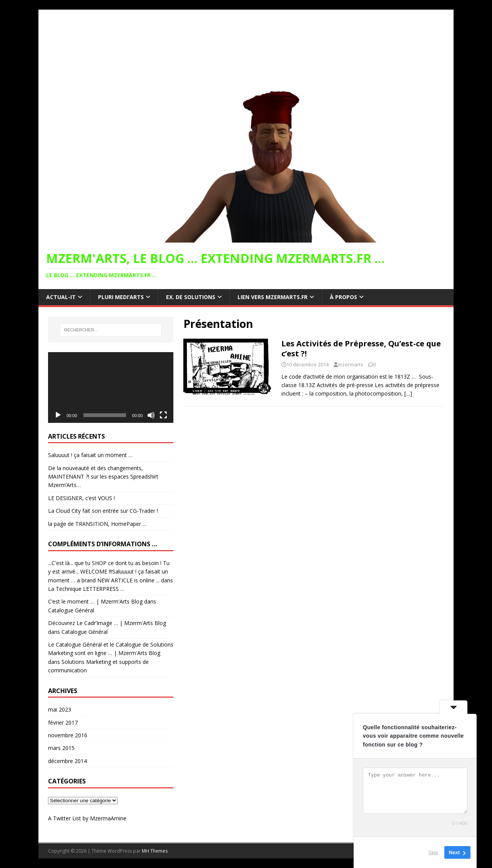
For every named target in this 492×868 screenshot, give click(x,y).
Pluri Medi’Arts (121, 297)
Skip (433, 852)
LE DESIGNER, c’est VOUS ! (81, 498)
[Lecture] (58, 415)
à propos (343, 297)
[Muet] (151, 415)
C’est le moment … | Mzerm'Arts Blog (95, 601)
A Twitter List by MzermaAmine (87, 818)
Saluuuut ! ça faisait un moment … (90, 455)
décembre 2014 (67, 761)
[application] (111, 387)
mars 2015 (61, 748)
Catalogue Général (71, 610)
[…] (408, 393)
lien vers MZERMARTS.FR (273, 297)
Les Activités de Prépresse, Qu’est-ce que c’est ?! (361, 348)
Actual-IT (61, 297)
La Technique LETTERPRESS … (86, 589)
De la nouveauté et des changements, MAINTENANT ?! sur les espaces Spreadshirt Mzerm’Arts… (103, 477)
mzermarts (351, 364)
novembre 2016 (68, 735)
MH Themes (155, 851)
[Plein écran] (163, 415)
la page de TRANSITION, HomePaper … (97, 524)
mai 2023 (60, 709)
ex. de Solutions (191, 297)
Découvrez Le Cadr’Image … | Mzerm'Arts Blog (107, 623)
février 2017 (63, 723)
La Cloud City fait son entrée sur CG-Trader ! (103, 511)
